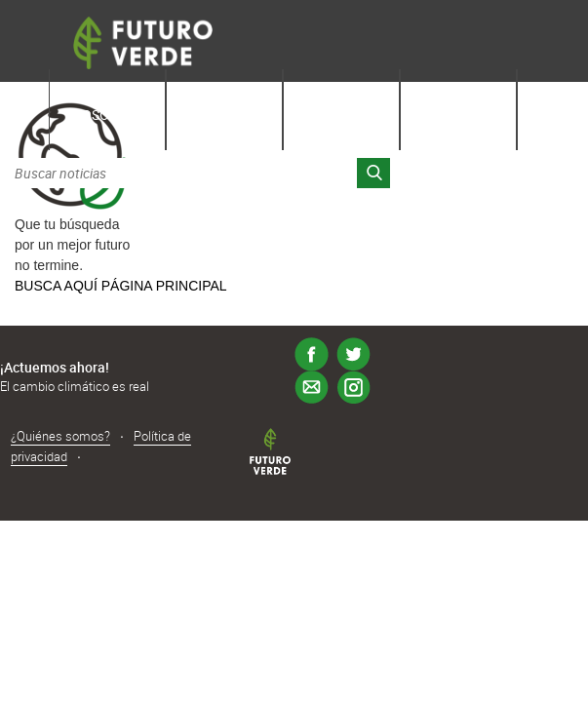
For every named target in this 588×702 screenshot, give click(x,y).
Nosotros (108, 115)
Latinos (458, 115)
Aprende (224, 115)
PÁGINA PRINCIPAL (164, 286)
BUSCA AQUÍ (56, 286)
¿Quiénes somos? (60, 436)
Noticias (341, 115)
